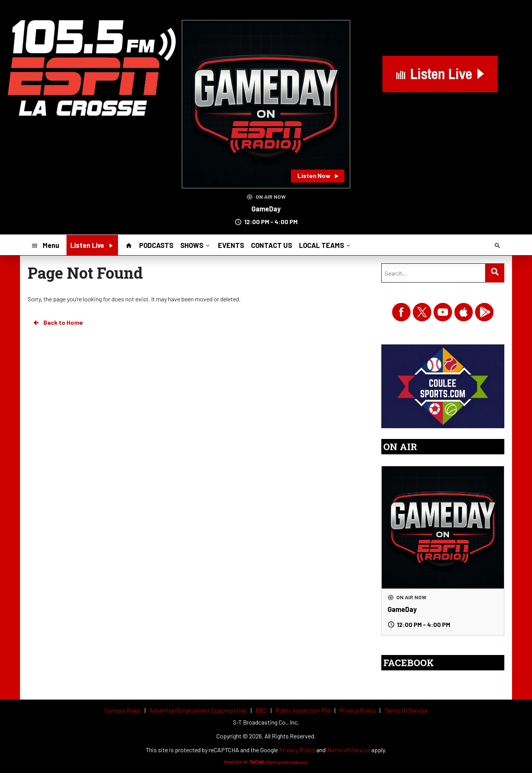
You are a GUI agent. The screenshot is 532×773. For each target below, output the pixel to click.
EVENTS (231, 245)
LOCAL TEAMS (325, 245)
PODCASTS (156, 245)
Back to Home (58, 322)
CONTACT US (272, 245)
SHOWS (196, 245)
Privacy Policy (297, 750)
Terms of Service (348, 750)
